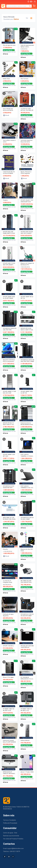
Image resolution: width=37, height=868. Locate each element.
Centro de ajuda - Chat (10, 833)
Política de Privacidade (10, 823)
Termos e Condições (10, 820)
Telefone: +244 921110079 (12, 851)
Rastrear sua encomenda (11, 836)
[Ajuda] (28, 2)
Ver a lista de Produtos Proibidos (13, 839)
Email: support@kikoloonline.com (13, 848)
